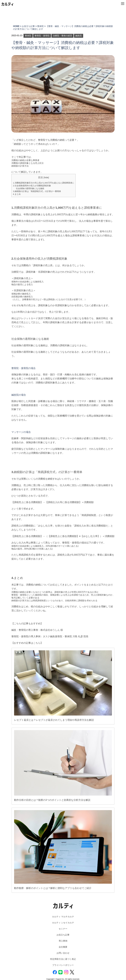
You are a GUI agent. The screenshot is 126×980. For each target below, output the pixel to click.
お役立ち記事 (63, 935)
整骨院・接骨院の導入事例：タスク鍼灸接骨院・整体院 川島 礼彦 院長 (50, 636)
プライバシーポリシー (63, 965)
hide (46, 177)
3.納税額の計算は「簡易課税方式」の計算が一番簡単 (37, 191)
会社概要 (63, 947)
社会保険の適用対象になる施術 (30, 188)
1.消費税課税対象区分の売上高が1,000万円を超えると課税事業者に (44, 183)
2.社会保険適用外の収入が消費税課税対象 (32, 186)
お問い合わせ (63, 953)
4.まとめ (17, 194)
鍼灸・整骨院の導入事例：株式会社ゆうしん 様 (37, 630)
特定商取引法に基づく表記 (63, 959)
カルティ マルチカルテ (63, 917)
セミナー (63, 929)
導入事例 (63, 941)
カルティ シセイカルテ (63, 923)
